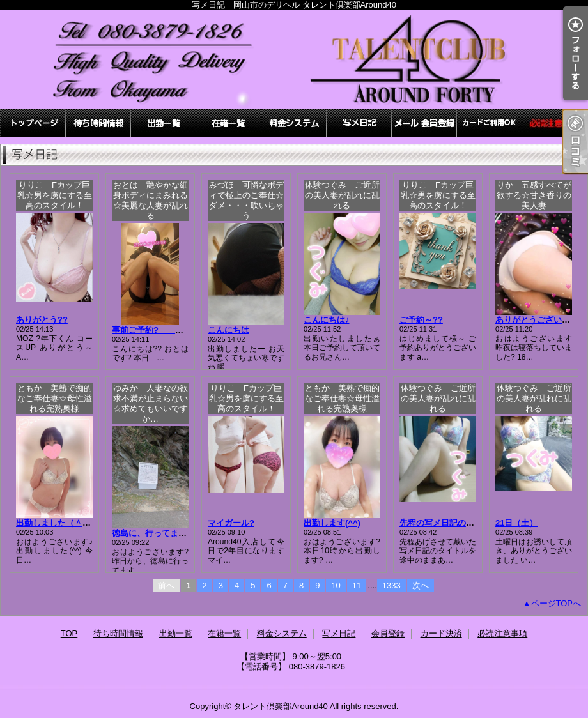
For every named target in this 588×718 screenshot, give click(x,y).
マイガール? (231, 523)
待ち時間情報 (98, 123)
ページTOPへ (556, 603)
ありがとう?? (42, 320)
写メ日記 (359, 123)
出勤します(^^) (332, 523)
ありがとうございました (541, 320)
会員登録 (424, 123)
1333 (391, 585)
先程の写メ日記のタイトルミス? (460, 523)
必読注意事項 (555, 123)
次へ (421, 585)
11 (357, 585)
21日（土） (516, 523)
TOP (33, 123)
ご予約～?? (421, 320)
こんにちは (228, 330)
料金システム (294, 123)
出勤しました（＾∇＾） (60, 523)
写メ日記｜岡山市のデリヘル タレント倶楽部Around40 (294, 59)
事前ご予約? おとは (164, 330)
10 (336, 585)
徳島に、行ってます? (152, 533)
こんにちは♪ (327, 320)
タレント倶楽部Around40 (280, 706)
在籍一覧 (229, 123)
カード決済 (490, 123)
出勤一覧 (164, 123)
